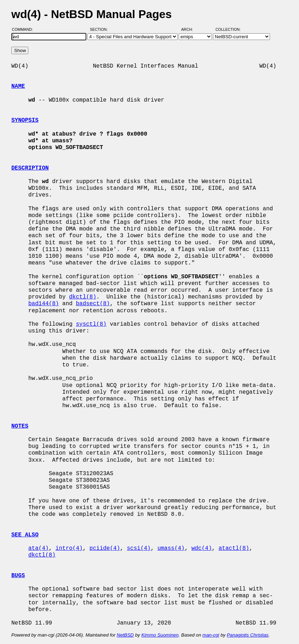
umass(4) (171, 548)
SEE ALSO (25, 535)
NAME (18, 86)
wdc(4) (202, 548)
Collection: (228, 29)
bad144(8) (44, 304)
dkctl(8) (83, 297)
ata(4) (39, 548)
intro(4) (69, 548)
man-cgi (211, 635)
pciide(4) (105, 548)
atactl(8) (234, 548)
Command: (25, 29)
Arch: (190, 29)
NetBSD (125, 635)
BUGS (18, 576)
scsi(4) (139, 548)
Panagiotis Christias (248, 635)
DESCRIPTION (30, 168)
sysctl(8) (91, 324)
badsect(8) (93, 304)
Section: (100, 29)
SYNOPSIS (25, 120)
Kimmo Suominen (160, 635)
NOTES (20, 426)
